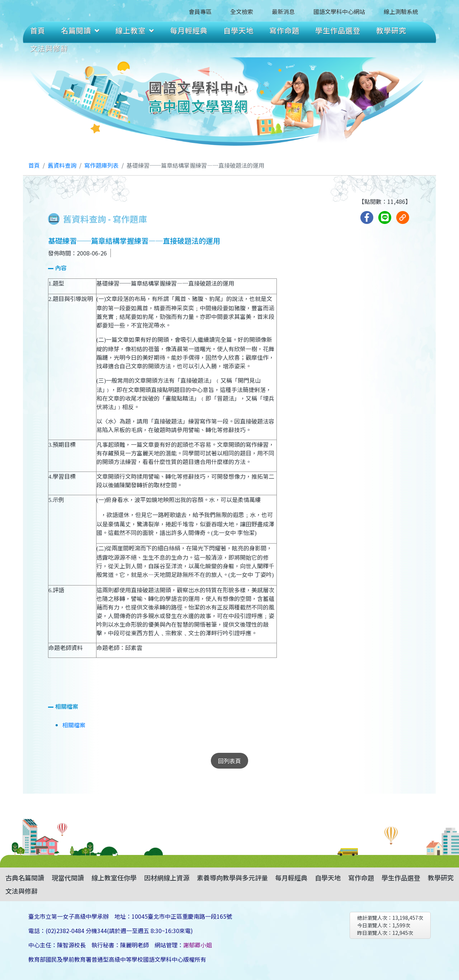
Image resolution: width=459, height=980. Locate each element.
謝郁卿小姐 (198, 945)
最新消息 (283, 11)
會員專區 (200, 11)
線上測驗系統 (401, 11)
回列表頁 (229, 761)
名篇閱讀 (80, 30)
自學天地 (238, 30)
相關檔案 (74, 725)
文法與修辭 (49, 48)
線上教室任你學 (114, 878)
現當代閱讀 (68, 878)
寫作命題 (284, 30)
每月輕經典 (189, 30)
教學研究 (391, 30)
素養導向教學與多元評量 (232, 878)
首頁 (38, 30)
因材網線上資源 (167, 878)
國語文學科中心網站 (339, 11)
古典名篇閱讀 (25, 878)
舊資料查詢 (62, 165)
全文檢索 (242, 11)
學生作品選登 (338, 30)
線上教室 (135, 30)
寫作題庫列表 (101, 165)
